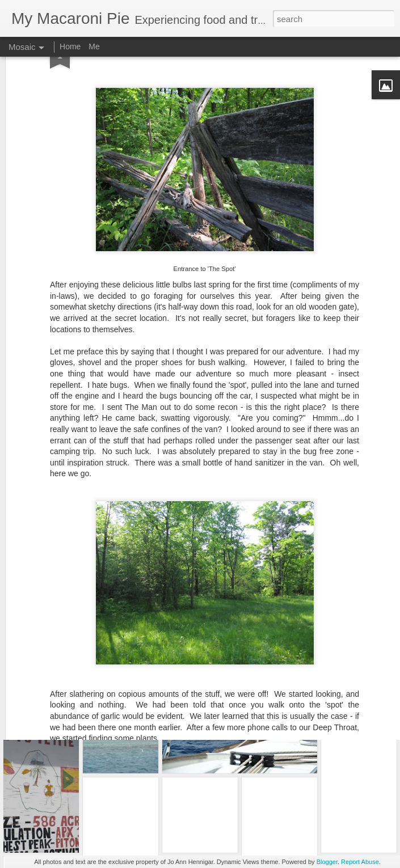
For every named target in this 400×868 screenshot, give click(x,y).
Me (94, 46)
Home (70, 46)
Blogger (327, 862)
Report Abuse (360, 862)
